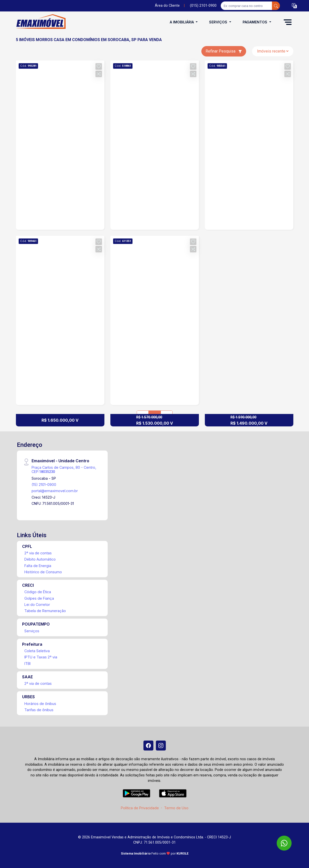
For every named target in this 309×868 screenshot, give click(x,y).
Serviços (32, 631)
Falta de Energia (38, 566)
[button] (294, 6)
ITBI (27, 664)
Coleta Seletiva (37, 651)
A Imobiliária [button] (182, 22)
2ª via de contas (38, 553)
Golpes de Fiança (39, 598)
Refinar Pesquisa (224, 51)
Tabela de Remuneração (45, 611)
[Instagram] (161, 746)
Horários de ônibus (40, 704)
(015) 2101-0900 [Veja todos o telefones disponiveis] (203, 6)
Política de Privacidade (140, 808)
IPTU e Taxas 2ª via (41, 657)
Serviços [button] (219, 22)
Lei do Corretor (37, 605)
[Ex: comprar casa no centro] (246, 6)
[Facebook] (148, 746)
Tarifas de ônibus (39, 710)
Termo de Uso (176, 808)
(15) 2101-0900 (44, 485)
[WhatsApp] (284, 843)
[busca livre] (276, 6)
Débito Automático (40, 559)
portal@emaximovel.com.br (55, 491)
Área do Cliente (167, 6)
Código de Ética (38, 592)
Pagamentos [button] (255, 22)
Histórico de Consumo (43, 572)
